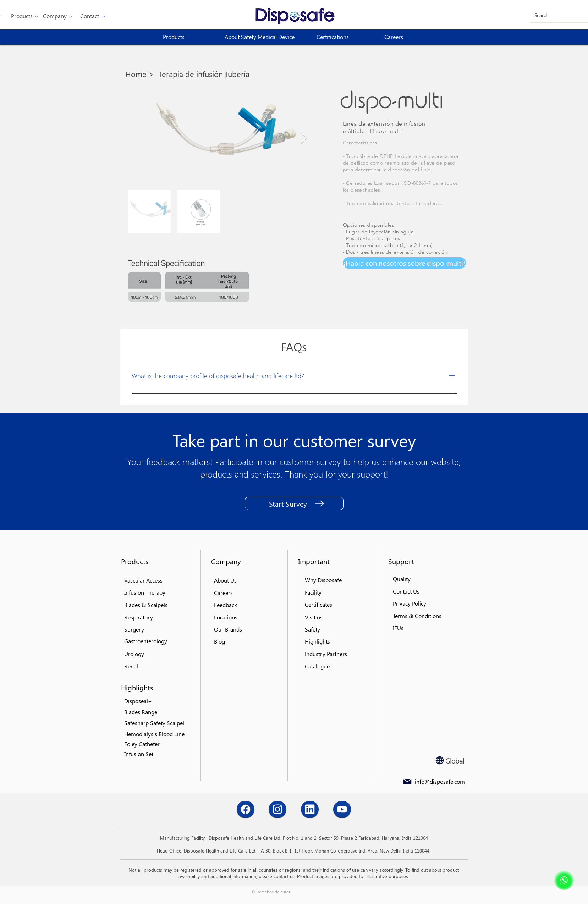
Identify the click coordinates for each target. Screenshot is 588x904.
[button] (22, 16)
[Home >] (141, 74)
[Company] (55, 16)
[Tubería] (238, 74)
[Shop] (564, 880)
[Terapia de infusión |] (193, 74)
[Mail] (407, 782)
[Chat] (246, 809)
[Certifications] (342, 37)
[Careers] (410, 37)
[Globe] (440, 760)
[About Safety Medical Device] (262, 37)
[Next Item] (304, 138)
